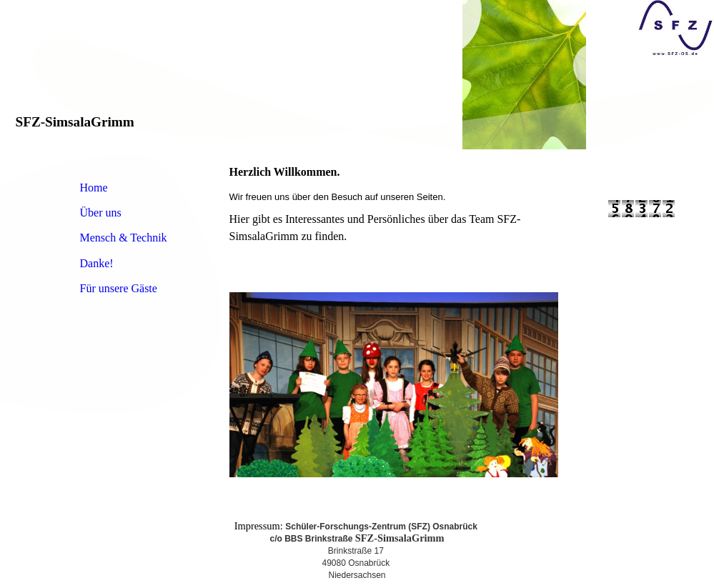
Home (94, 188)
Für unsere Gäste (119, 288)
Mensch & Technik (124, 238)
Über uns (101, 213)
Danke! (97, 263)
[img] (357, 77)
